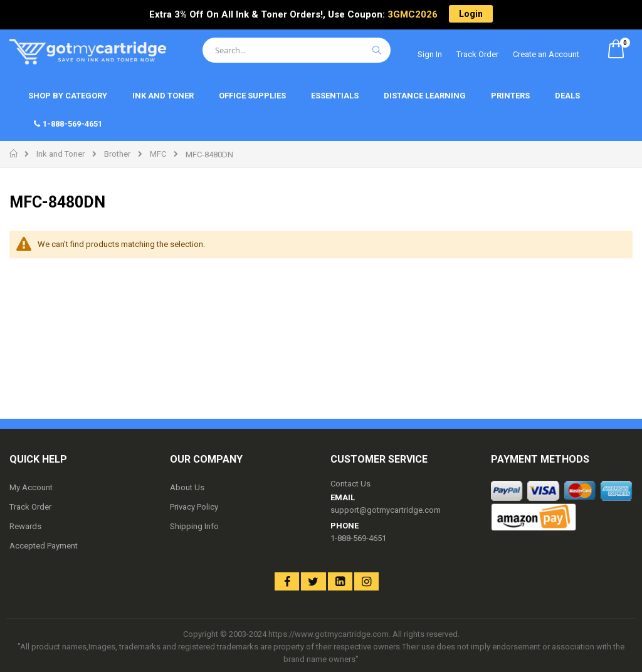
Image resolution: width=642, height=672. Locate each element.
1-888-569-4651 (358, 538)
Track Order (477, 54)
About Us (187, 487)
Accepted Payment (44, 546)
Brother (117, 154)
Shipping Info (194, 526)
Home (14, 154)
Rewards (25, 526)
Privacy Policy (194, 507)
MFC (158, 154)
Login (471, 14)
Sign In (430, 54)
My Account (31, 487)
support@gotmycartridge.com (386, 510)
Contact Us (350, 484)
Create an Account (546, 54)
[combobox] (297, 50)
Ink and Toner (61, 154)
